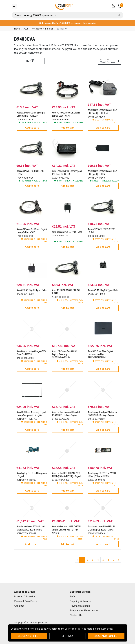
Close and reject (29, 636)
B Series (49, 29)
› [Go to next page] (119, 560)
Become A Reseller (25, 597)
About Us (19, 606)
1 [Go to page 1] (82, 560)
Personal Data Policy (26, 601)
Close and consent (106, 636)
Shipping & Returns (81, 601)
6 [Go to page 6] (108, 560)
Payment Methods (80, 606)
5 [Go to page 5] (103, 560)
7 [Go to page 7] (114, 560)
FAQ (72, 597)
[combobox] (68, 15)
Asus (26, 29)
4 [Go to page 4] (98, 560)
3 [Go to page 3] (93, 560)
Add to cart (32, 128)
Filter (29, 61)
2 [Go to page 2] (87, 560)
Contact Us (76, 615)
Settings (68, 636)
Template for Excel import (84, 611)
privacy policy (106, 629)
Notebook (37, 29)
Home (17, 29)
